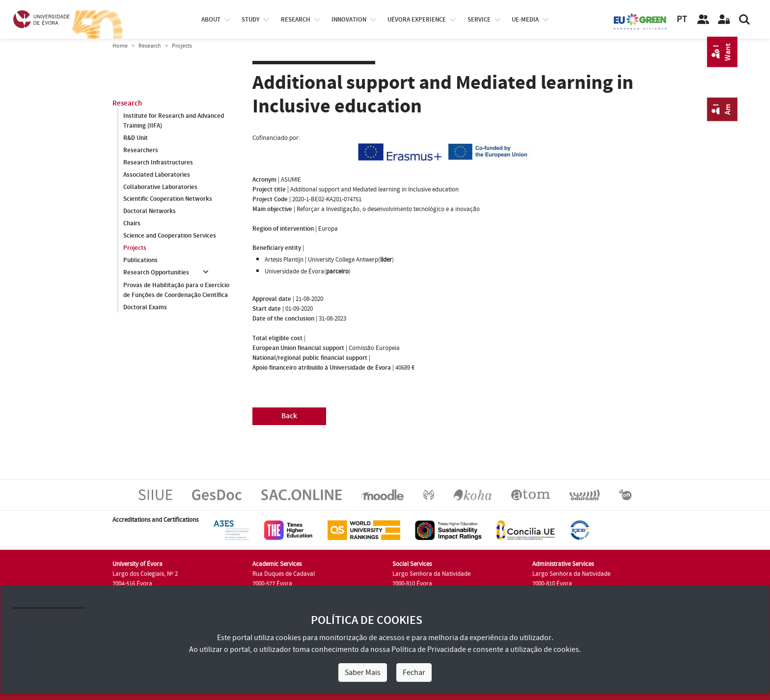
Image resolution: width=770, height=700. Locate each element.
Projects (135, 248)
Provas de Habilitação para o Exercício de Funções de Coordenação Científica (176, 290)
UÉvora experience (417, 20)
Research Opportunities (156, 273)
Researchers (141, 150)
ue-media (525, 20)
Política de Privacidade (429, 649)
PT (682, 19)
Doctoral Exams (145, 307)
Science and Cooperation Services (170, 236)
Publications (140, 261)
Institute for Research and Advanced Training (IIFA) (174, 121)
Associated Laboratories (157, 175)
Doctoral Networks (150, 212)
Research (150, 46)
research (296, 20)
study (250, 20)
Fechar (414, 673)
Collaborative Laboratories (160, 187)
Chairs (132, 224)
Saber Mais (363, 673)
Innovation (349, 20)
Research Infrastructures (158, 162)
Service (479, 20)
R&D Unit (136, 138)
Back (289, 416)
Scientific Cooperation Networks (168, 199)
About (211, 20)
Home (120, 46)
